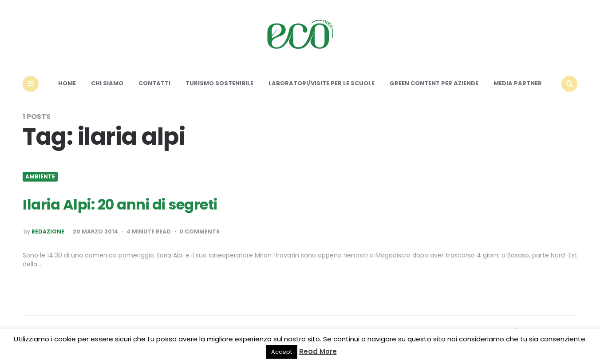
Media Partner (518, 83)
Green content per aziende (434, 83)
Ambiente (40, 177)
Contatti (154, 83)
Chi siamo (107, 83)
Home (67, 83)
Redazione (48, 232)
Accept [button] (282, 352)
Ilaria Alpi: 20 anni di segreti (120, 204)
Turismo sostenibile (219, 83)
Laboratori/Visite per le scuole (322, 83)
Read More (318, 351)
